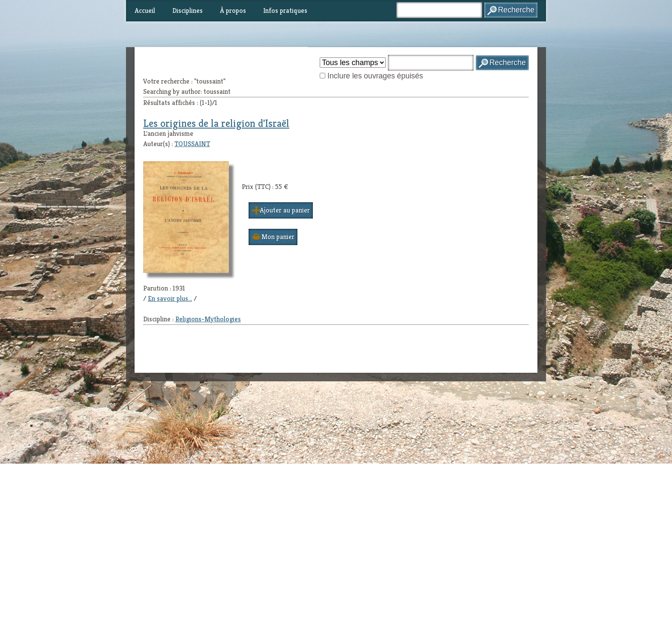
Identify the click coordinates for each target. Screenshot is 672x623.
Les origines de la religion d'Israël (216, 123)
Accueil (145, 10)
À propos (233, 10)
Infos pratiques (285, 10)
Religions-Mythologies (208, 319)
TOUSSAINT (192, 144)
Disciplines (187, 10)
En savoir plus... (170, 298)
